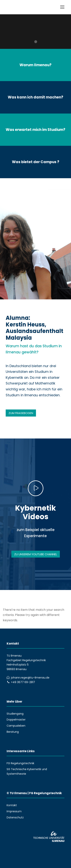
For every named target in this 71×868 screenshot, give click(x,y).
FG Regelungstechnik (20, 763)
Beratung (13, 732)
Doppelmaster (16, 720)
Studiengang (15, 714)
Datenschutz (15, 817)
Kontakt (12, 805)
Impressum (14, 811)
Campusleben (16, 726)
